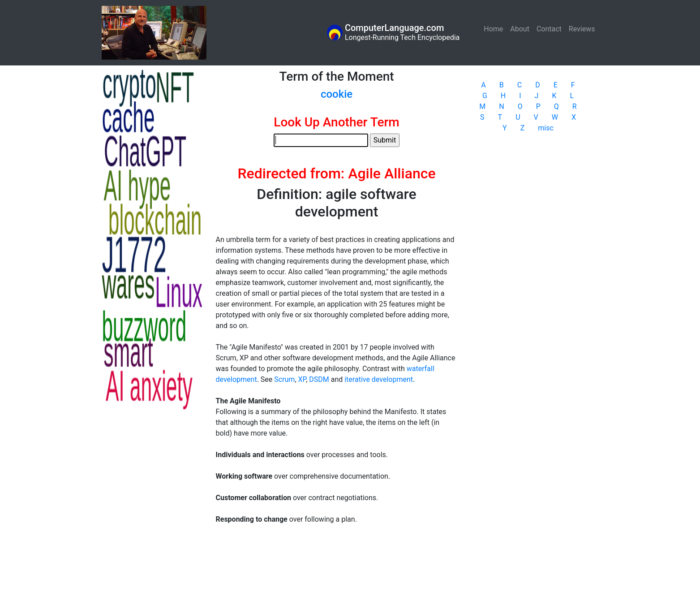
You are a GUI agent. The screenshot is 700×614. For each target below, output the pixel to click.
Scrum (284, 379)
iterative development (379, 379)
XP (302, 379)
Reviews (582, 29)
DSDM (319, 379)
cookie (337, 94)
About (520, 29)
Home (495, 28)
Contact (549, 29)
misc (546, 128)
